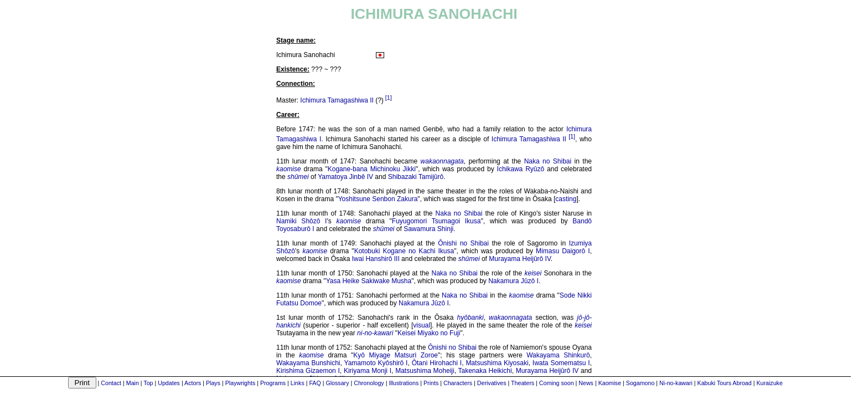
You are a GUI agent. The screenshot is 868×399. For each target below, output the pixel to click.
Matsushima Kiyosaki (497, 363)
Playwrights (240, 383)
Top (148, 383)
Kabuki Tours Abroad (725, 383)
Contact (111, 383)
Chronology (369, 383)
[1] (389, 98)
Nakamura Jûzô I (513, 281)
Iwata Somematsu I (561, 363)
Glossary (337, 383)
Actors (193, 383)
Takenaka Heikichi (485, 371)
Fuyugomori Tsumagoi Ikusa (436, 221)
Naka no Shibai (548, 161)
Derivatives (492, 383)
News (586, 383)
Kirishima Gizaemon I (308, 371)
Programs (273, 383)
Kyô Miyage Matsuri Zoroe (396, 355)
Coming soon (557, 383)
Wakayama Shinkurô (558, 355)
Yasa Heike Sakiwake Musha (369, 281)
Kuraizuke (769, 383)
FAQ (315, 383)
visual (422, 325)
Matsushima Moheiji (425, 371)
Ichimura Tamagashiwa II (337, 100)
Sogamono (640, 383)
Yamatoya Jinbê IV (345, 177)
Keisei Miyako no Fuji (429, 333)
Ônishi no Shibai (463, 243)
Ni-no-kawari (676, 383)
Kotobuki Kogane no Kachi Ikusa (404, 251)
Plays (213, 383)
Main (133, 383)
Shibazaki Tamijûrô (416, 177)
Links (298, 383)
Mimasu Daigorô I (563, 251)
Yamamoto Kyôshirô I (376, 363)
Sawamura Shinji (428, 229)
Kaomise (610, 383)
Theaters (523, 383)
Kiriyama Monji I (368, 371)
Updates (169, 383)
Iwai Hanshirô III (376, 259)
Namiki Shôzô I (301, 221)
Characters (458, 383)
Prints (431, 383)
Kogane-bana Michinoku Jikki (372, 169)
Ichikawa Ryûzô (521, 169)
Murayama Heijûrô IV (520, 259)
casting (566, 199)
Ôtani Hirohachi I (437, 363)
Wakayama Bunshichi (308, 363)
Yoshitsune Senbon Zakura (378, 199)
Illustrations (404, 383)
